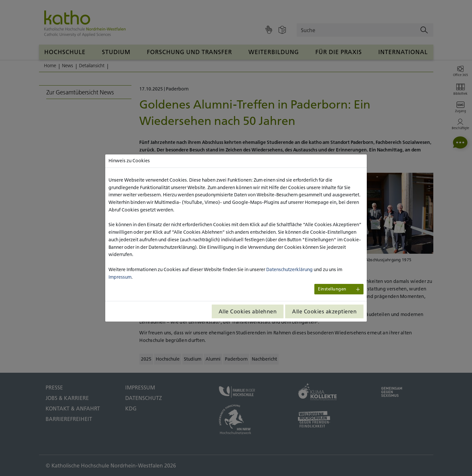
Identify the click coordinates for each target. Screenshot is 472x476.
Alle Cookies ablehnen (248, 311)
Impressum (120, 277)
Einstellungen (332, 289)
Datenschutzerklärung (289, 269)
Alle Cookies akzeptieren (324, 311)
